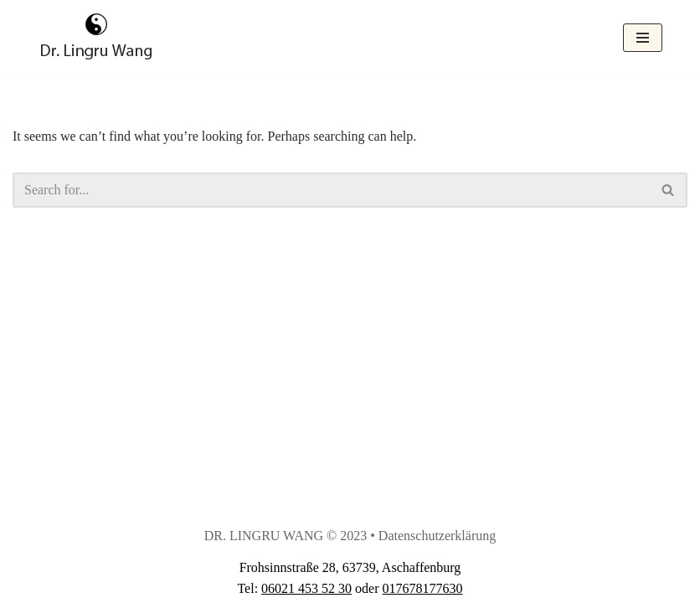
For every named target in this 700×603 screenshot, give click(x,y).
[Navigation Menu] (643, 38)
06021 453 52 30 (306, 588)
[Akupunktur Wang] (96, 38)
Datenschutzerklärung (437, 536)
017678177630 (423, 588)
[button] (668, 190)
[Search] (331, 190)
